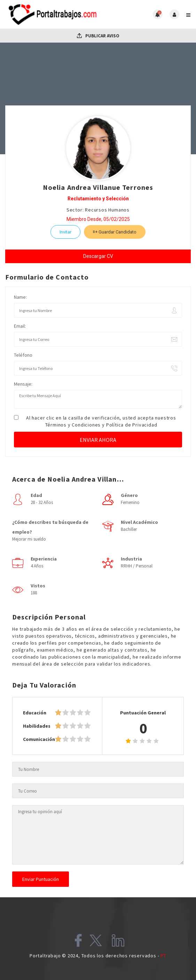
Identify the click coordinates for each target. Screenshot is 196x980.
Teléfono (23, 355)
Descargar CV (98, 256)
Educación (35, 713)
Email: (20, 326)
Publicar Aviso (98, 36)
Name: (20, 297)
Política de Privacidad (132, 425)
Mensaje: (23, 384)
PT (163, 956)
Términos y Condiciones (73, 425)
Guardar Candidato (115, 232)
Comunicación (39, 739)
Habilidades (37, 726)
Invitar (65, 232)
